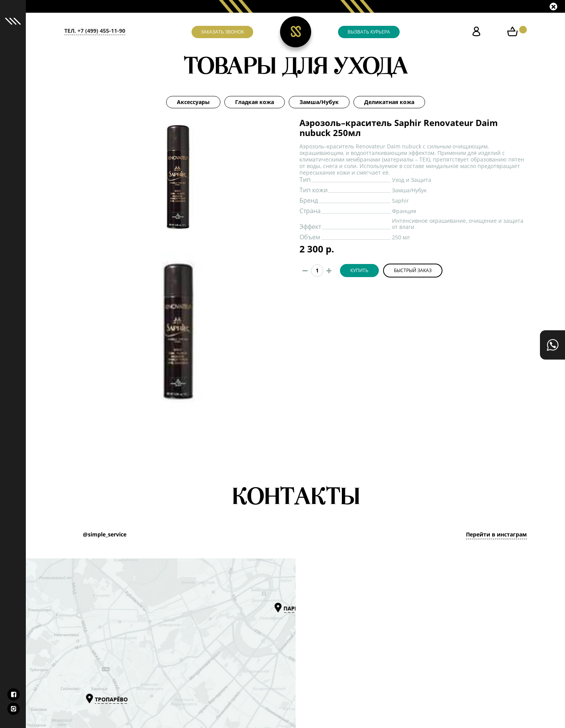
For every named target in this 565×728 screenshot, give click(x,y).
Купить (359, 271)
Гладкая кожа (255, 102)
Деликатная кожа (389, 102)
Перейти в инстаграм (496, 535)
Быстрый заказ (413, 271)
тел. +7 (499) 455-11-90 (95, 31)
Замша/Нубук (319, 102)
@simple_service (105, 535)
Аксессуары (193, 102)
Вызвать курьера (369, 32)
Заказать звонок (222, 32)
